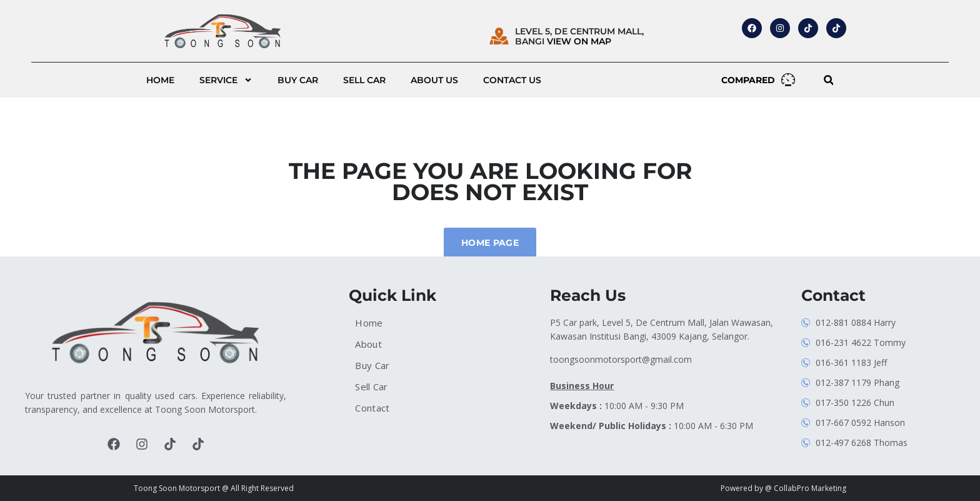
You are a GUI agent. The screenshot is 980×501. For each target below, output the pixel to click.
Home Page (490, 243)
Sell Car (364, 80)
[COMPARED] (788, 79)
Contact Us (512, 80)
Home (160, 80)
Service (226, 80)
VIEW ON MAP (579, 41)
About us (434, 80)
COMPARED (748, 80)
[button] (828, 80)
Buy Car (298, 80)
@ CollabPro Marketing (806, 488)
